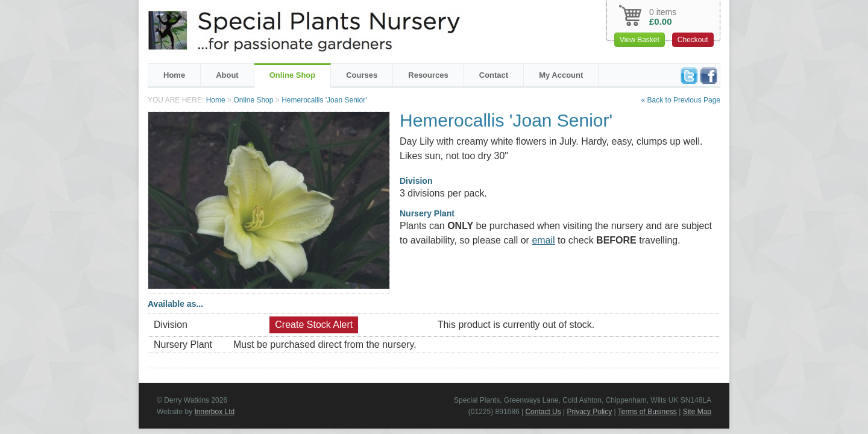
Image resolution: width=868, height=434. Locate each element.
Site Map (697, 412)
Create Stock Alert (314, 325)
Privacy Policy (590, 412)
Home (174, 75)
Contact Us (543, 412)
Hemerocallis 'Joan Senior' (324, 100)
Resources (428, 75)
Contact (494, 75)
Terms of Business (647, 412)
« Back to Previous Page (681, 100)
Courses (362, 75)
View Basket (640, 40)
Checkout (693, 40)
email (543, 240)
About (227, 75)
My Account (561, 75)
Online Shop (293, 75)
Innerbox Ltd (214, 412)
